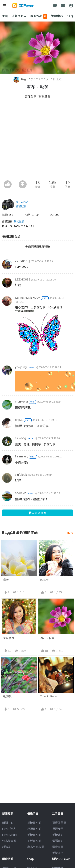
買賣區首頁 (59, 823)
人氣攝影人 (19, 16)
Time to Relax (49, 696)
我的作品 (39, 16)
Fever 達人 (9, 829)
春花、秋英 (47, 638)
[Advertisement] (37, 141)
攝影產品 (58, 829)
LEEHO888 (23, 279)
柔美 (6, 580)
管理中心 (57, 16)
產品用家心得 (36, 847)
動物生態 (19, 221)
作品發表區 (9, 841)
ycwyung (21, 367)
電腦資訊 (58, 841)
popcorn (45, 579)
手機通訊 (58, 835)
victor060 (21, 261)
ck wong (20, 438)
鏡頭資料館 (34, 829)
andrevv (20, 493)
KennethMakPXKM (28, 298)
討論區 (6, 847)
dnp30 (19, 420)
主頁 (5, 16)
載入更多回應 (38, 513)
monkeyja (21, 401)
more (70, 533)
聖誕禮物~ (10, 638)
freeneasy (22, 456)
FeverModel (10, 835)
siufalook (21, 475)
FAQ (70, 16)
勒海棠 (7, 696)
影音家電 (58, 847)
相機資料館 (34, 823)
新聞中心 (8, 823)
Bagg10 (22, 79)
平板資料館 (34, 841)
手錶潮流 (58, 853)
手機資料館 (34, 835)
